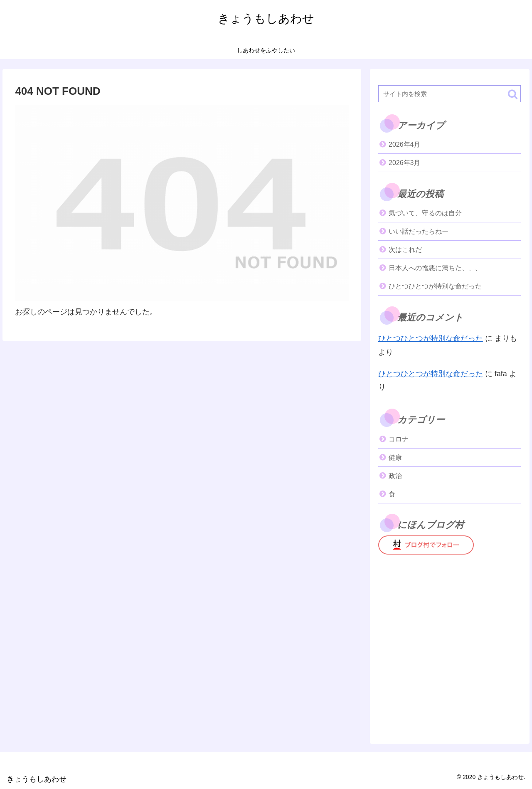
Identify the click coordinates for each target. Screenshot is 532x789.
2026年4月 (405, 144)
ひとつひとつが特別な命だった (435, 286)
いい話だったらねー (419, 231)
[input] (450, 94)
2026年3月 (405, 163)
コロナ (399, 439)
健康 (395, 457)
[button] (513, 94)
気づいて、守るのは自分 (425, 213)
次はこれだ (405, 250)
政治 (395, 476)
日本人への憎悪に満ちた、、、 (435, 268)
